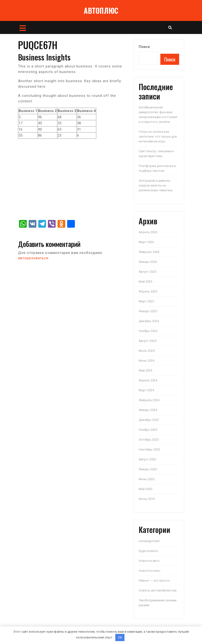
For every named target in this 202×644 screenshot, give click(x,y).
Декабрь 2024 (149, 321)
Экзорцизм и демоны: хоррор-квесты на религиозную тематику (156, 185)
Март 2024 (146, 390)
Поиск (144, 47)
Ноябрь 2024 (148, 331)
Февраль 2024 (149, 400)
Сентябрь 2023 (149, 449)
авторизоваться (33, 258)
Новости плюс (150, 571)
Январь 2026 (148, 262)
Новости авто (149, 561)
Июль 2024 (147, 351)
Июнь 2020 (147, 479)
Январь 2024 (148, 410)
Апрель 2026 (148, 232)
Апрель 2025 (148, 291)
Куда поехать (148, 551)
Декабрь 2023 (149, 420)
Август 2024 (147, 341)
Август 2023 (147, 459)
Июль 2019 (147, 499)
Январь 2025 (148, 311)
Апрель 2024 (148, 380)
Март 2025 (146, 301)
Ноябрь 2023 (148, 430)
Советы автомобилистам (158, 590)
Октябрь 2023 (149, 440)
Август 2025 (147, 272)
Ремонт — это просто (154, 581)
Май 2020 (145, 489)
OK (120, 637)
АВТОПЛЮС (101, 10)
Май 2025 (145, 282)
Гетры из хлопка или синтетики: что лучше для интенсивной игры (158, 136)
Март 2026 (146, 242)
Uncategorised (149, 541)
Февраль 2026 (149, 252)
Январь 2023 (148, 469)
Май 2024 (145, 370)
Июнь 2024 (147, 361)
